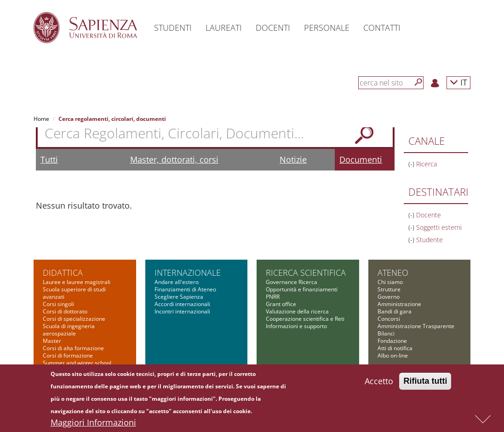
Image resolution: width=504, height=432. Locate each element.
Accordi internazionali (182, 304)
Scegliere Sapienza (179, 297)
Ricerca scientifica (306, 273)
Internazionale (188, 273)
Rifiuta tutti (425, 383)
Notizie (293, 159)
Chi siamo (390, 282)
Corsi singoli (58, 304)
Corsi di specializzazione (74, 319)
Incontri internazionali (182, 311)
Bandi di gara (395, 311)
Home (41, 119)
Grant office (281, 304)
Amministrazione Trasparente (416, 326)
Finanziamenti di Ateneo (185, 289)
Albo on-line (393, 355)
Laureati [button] (224, 28)
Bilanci (386, 333)
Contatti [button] (382, 28)
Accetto (379, 383)
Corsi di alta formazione (73, 348)
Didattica (63, 273)
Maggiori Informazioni (93, 425)
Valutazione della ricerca (297, 311)
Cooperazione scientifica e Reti (305, 319)
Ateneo (393, 273)
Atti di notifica (395, 348)
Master (52, 341)
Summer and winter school (77, 363)
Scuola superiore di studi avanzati (74, 293)
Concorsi (389, 319)
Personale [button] (327, 28)
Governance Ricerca (292, 282)
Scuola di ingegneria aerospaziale (69, 330)
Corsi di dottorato (65, 311)
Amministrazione (399, 304)
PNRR (273, 297)
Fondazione (392, 341)
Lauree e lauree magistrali (77, 282)
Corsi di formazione (68, 355)
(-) (412, 164)
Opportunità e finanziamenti (302, 289)
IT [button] (458, 82)
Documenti (361, 159)
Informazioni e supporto (296, 326)
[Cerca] (418, 82)
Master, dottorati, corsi (174, 159)
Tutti (49, 159)
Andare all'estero (177, 282)
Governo (389, 297)
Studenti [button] (173, 28)
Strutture (389, 289)
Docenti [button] (273, 28)
